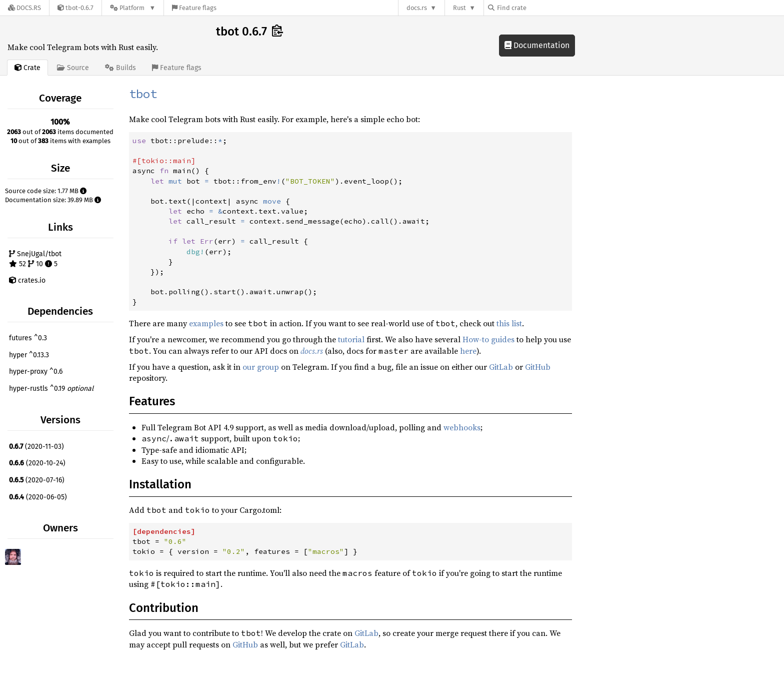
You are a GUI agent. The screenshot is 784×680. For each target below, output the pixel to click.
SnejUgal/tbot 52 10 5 (35, 259)
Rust (459, 8)
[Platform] (133, 8)
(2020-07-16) (37, 480)
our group (261, 367)
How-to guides (488, 339)
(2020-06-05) (38, 497)
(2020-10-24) (37, 463)
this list (509, 323)
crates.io (27, 280)
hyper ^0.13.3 (29, 355)
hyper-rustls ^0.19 (51, 389)
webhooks (462, 427)
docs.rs (417, 8)
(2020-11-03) (36, 447)
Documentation (537, 45)
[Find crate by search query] (538, 8)
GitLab (501, 367)
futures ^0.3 (28, 338)
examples (206, 323)
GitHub (538, 367)
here (468, 351)
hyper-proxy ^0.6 (36, 372)
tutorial (351, 339)
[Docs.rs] (24, 8)
